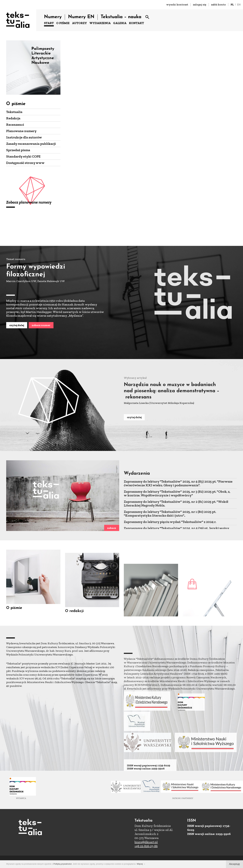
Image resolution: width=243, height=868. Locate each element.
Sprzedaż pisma (18, 150)
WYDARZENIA (100, 23)
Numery (53, 17)
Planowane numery (21, 131)
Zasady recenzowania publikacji (31, 144)
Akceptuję (234, 864)
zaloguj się (200, 5)
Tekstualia (14, 112)
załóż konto (218, 5)
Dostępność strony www (25, 163)
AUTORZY (80, 23)
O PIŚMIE (63, 23)
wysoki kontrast (177, 5)
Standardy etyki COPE (23, 156)
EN (239, 5)
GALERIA (120, 23)
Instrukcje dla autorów (24, 137)
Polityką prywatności (63, 864)
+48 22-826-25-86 (146, 846)
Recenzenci (15, 125)
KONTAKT (136, 23)
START (49, 23)
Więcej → (141, 864)
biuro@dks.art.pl (146, 842)
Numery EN (81, 17)
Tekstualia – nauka (121, 17)
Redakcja (13, 118)
